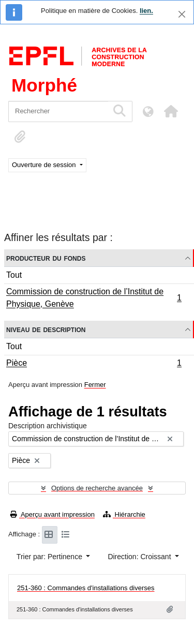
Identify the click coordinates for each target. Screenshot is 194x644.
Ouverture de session (45, 165)
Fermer (95, 385)
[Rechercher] (58, 111)
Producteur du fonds (46, 258)
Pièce (94, 364)
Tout (14, 275)
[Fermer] (182, 14)
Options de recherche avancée (97, 488)
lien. (146, 11)
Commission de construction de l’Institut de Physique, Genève (94, 298)
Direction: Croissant (140, 557)
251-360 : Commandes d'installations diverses (86, 588)
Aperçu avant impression (53, 514)
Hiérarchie (124, 514)
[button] (171, 111)
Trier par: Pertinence (50, 557)
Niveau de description (46, 329)
